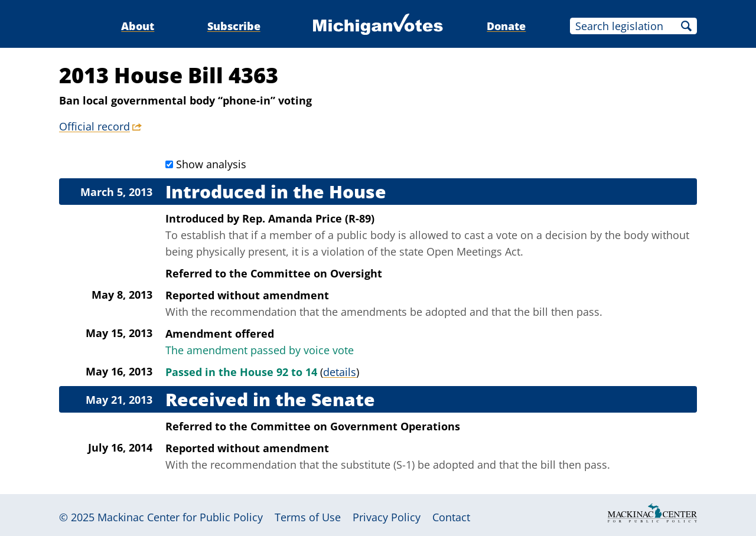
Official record (94, 126)
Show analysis (211, 164)
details (340, 372)
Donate (506, 26)
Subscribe (234, 26)
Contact (451, 517)
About (138, 26)
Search (686, 26)
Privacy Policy (387, 517)
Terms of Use (308, 517)
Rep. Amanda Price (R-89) (308, 218)
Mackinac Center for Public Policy (180, 517)
